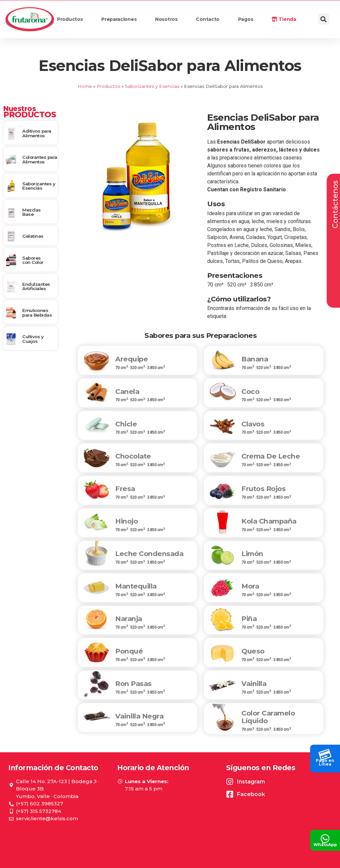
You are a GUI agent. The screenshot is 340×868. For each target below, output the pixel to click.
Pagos (246, 19)
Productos (77, 21)
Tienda (284, 19)
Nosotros (173, 21)
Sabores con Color (33, 260)
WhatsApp (325, 845)
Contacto (208, 19)
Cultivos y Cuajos (33, 339)
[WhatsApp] (325, 837)
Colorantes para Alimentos (40, 159)
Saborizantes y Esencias (152, 86)
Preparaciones (126, 21)
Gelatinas (33, 236)
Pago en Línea (325, 762)
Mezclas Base (32, 212)
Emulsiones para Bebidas (37, 313)
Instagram (251, 782)
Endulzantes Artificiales (36, 286)
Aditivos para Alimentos (37, 133)
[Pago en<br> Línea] (325, 753)
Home (85, 86)
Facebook (251, 794)
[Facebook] (230, 794)
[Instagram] (230, 782)
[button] (324, 19)
